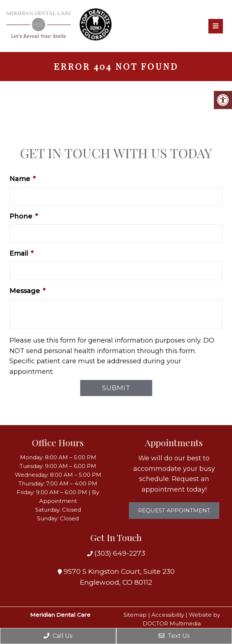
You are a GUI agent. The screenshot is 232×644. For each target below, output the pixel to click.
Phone (24, 216)
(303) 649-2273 (119, 553)
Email (21, 253)
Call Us (58, 636)
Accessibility (168, 615)
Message (27, 291)
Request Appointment (174, 510)
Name (23, 179)
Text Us (174, 636)
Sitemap (135, 615)
